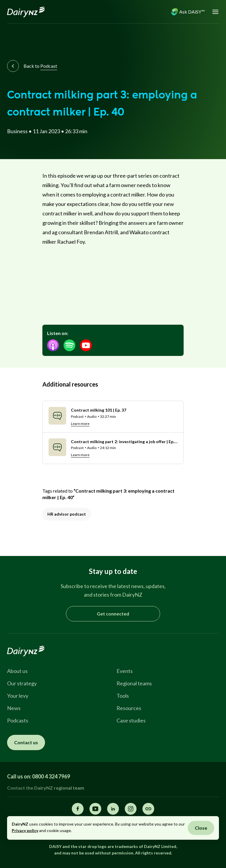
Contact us (26, 742)
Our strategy (22, 683)
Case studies (131, 720)
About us (17, 671)
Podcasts (18, 720)
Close (201, 828)
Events (125, 671)
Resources (129, 708)
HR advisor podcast (67, 514)
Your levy (18, 696)
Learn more (80, 424)
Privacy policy (25, 830)
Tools (123, 696)
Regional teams (134, 683)
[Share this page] (148, 809)
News (14, 708)
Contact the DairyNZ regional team (46, 788)
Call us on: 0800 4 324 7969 (39, 776)
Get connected (113, 614)
